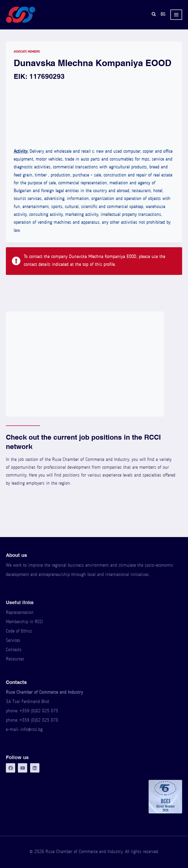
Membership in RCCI (24, 622)
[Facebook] (11, 768)
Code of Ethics (19, 631)
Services (13, 641)
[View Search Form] (154, 15)
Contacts (14, 650)
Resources (15, 659)
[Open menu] (176, 15)
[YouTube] (23, 768)
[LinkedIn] (35, 768)
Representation (20, 613)
